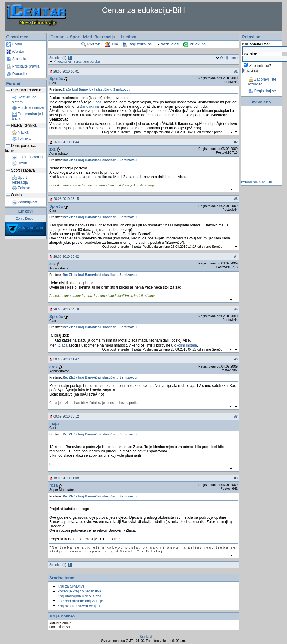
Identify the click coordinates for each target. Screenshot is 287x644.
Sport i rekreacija (20, 180)
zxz (53, 149)
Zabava (21, 188)
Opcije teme (227, 58)
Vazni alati (168, 44)
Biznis (20, 163)
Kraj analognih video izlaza (79, 596)
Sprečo (56, 79)
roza (53, 485)
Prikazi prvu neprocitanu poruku (75, 61)
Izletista (129, 37)
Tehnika (21, 139)
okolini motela (186, 345)
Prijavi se (195, 44)
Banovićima (89, 106)
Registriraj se (137, 44)
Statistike (17, 59)
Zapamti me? (260, 66)
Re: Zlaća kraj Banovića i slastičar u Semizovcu (100, 160)
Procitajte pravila (23, 66)
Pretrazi (91, 44)
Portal (14, 44)
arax (53, 367)
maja (54, 424)
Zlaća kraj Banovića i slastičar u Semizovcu (96, 89)
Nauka (20, 132)
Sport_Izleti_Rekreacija (92, 37)
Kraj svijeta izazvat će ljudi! (79, 606)
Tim (112, 44)
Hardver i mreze (28, 108)
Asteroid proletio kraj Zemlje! (81, 601)
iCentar (15, 52)
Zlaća (97, 102)
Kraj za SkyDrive (71, 586)
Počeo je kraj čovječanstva (79, 591)
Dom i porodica (27, 157)
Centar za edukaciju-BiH (144, 10)
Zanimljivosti (25, 202)
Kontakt (146, 637)
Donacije (17, 74)
